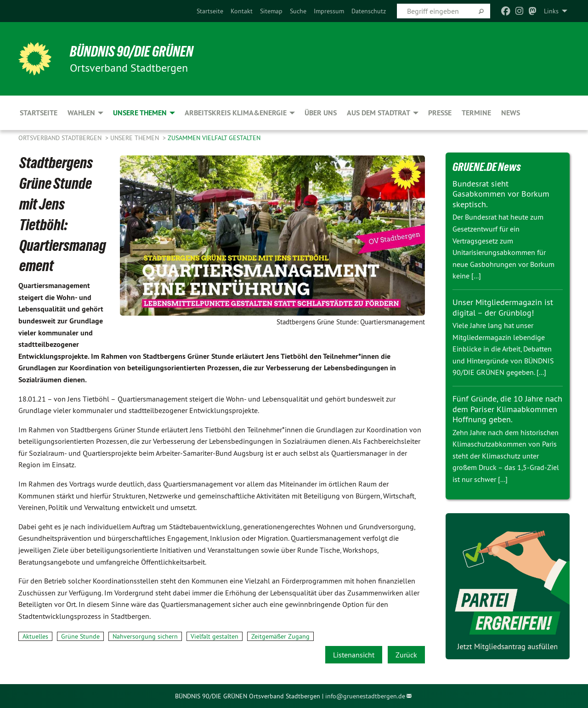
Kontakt (242, 11)
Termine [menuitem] (476, 113)
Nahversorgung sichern (145, 636)
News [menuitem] (511, 113)
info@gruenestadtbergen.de (365, 696)
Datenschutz (369, 11)
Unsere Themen (136, 138)
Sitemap (271, 11)
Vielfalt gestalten (215, 636)
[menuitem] (210, 11)
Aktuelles (35, 636)
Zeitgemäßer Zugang (280, 636)
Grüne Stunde (80, 636)
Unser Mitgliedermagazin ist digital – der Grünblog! (503, 307)
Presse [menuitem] (440, 113)
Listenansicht (354, 655)
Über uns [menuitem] (321, 113)
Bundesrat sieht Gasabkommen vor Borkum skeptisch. (501, 194)
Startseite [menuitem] (39, 113)
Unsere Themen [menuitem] (140, 113)
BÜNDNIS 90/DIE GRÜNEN (132, 51)
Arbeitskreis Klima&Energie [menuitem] (236, 113)
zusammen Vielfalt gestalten (214, 138)
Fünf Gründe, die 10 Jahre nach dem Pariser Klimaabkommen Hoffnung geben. (507, 409)
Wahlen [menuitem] (81, 113)
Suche (298, 11)
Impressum (329, 11)
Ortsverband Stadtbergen (61, 138)
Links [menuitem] (551, 11)
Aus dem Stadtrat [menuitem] (379, 113)
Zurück (406, 655)
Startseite (210, 11)
